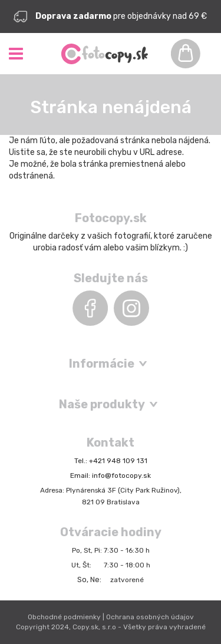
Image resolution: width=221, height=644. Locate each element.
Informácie (102, 364)
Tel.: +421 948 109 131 (111, 461)
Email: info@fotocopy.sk (111, 475)
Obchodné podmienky (64, 617)
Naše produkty (102, 404)
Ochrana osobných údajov (150, 617)
